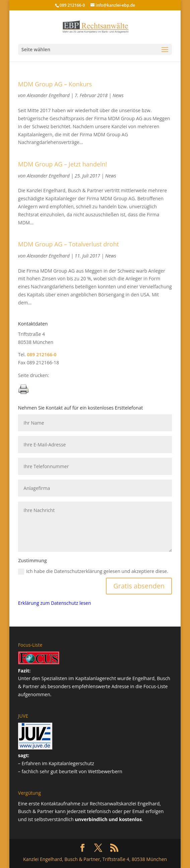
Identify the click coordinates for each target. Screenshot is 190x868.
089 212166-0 (72, 5)
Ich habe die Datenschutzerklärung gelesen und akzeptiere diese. (93, 571)
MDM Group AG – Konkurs (55, 84)
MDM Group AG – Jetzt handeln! (62, 164)
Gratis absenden (139, 586)
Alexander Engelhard (48, 95)
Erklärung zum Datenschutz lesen (55, 603)
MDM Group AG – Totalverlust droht (69, 244)
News (118, 95)
